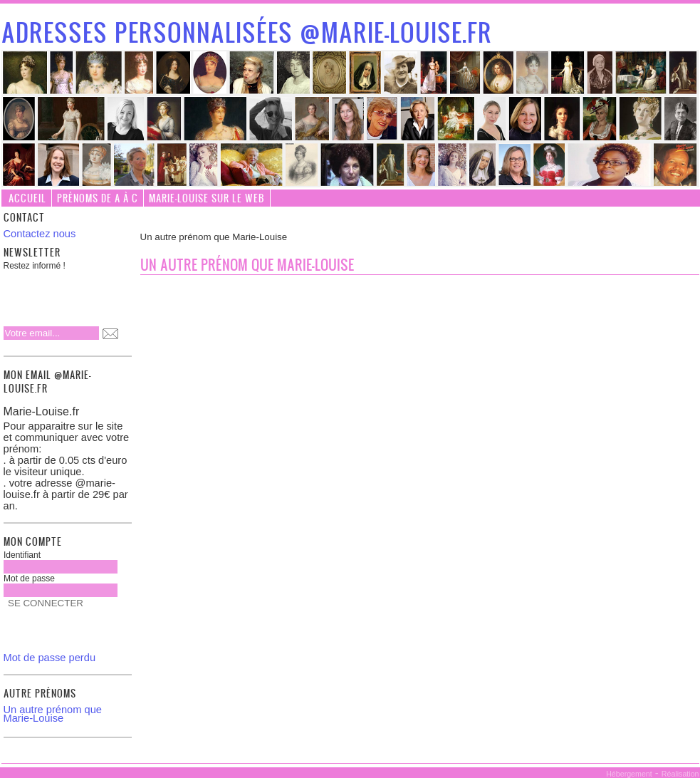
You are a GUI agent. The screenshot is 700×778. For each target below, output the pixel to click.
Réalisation (680, 774)
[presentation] (95, 294)
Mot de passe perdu (50, 658)
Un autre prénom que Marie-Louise (53, 714)
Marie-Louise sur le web (207, 198)
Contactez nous (40, 234)
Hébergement (629, 774)
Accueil (27, 198)
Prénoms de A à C (98, 198)
